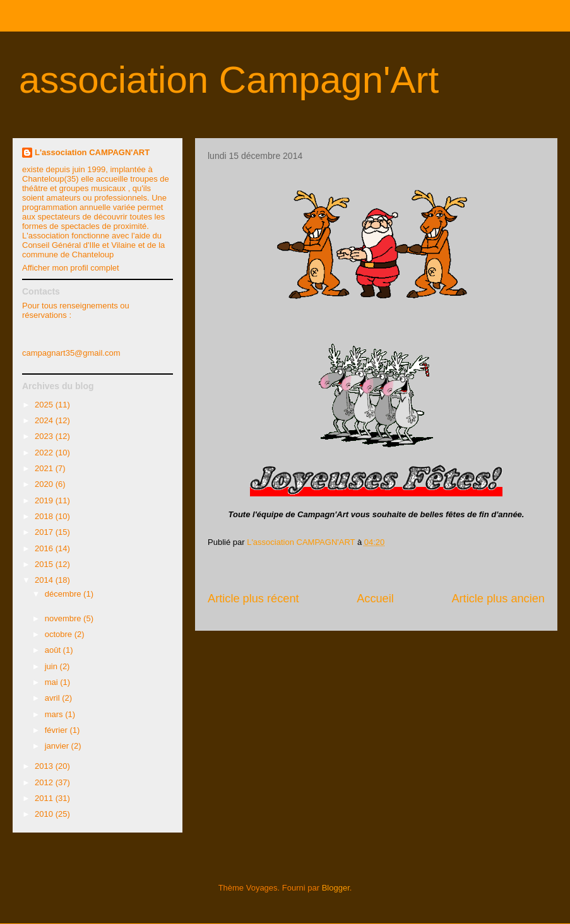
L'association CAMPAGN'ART (92, 152)
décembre (64, 594)
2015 (45, 564)
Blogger (336, 888)
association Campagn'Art (229, 80)
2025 (45, 405)
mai (53, 682)
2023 (45, 436)
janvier (58, 746)
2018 (45, 516)
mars (55, 714)
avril (53, 698)
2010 (45, 814)
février (57, 730)
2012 (45, 782)
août (54, 650)
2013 (45, 766)
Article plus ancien (498, 599)
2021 (45, 468)
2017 (45, 532)
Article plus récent (253, 599)
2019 (45, 500)
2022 (45, 453)
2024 (45, 420)
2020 (45, 484)
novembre (64, 618)
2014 (45, 580)
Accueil (375, 599)
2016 (45, 548)
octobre (60, 634)
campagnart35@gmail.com (71, 353)
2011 (45, 798)
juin (52, 666)
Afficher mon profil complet (71, 268)
